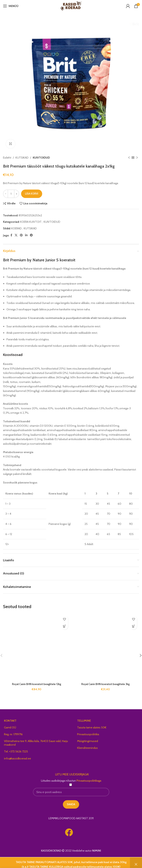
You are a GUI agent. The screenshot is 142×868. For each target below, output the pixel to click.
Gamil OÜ (10, 727)
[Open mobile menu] (11, 6)
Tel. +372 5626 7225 (16, 751)
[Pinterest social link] (21, 235)
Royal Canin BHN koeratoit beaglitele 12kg (36, 684)
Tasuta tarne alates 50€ (92, 727)
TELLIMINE (84, 721)
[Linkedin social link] (26, 235)
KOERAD (16, 228)
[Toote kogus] (11, 194)
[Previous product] (129, 158)
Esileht (7, 158)
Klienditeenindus (87, 748)
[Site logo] (71, 6)
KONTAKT (10, 721)
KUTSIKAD (22, 158)
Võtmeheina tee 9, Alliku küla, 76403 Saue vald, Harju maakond (36, 743)
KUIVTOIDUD (41, 158)
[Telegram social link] (31, 235)
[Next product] (137, 158)
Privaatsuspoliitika (88, 734)
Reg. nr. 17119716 (13, 734)
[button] (65, 626)
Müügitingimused (88, 741)
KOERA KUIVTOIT (31, 222)
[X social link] (16, 235)
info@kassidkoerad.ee (17, 758)
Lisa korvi (32, 194)
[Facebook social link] (11, 235)
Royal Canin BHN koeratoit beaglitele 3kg (105, 684)
